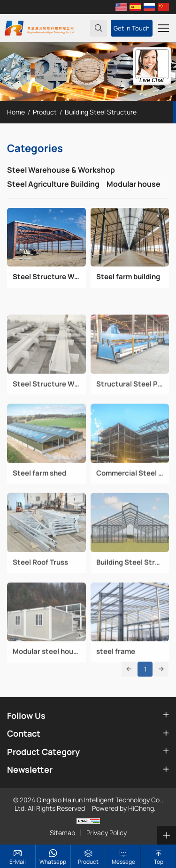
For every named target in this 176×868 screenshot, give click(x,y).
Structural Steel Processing (130, 407)
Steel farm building (128, 277)
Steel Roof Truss (40, 586)
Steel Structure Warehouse (46, 277)
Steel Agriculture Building (53, 184)
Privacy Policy (107, 833)
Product (45, 112)
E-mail (18, 862)
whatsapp (53, 862)
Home (16, 112)
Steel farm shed (39, 496)
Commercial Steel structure (130, 496)
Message (123, 862)
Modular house (134, 184)
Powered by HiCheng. (124, 808)
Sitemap (62, 833)
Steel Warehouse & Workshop (61, 170)
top (159, 862)
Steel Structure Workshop (46, 407)
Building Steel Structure (101, 112)
